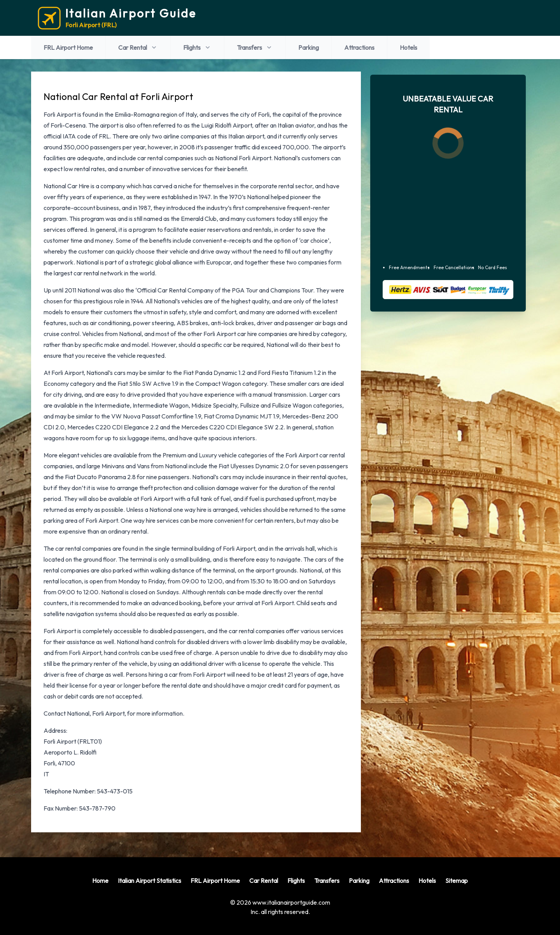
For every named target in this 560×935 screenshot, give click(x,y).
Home (100, 881)
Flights (197, 47)
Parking (309, 47)
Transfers (255, 47)
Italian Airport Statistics (150, 881)
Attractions (359, 47)
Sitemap (457, 881)
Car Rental (138, 47)
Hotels (409, 47)
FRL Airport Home (68, 47)
